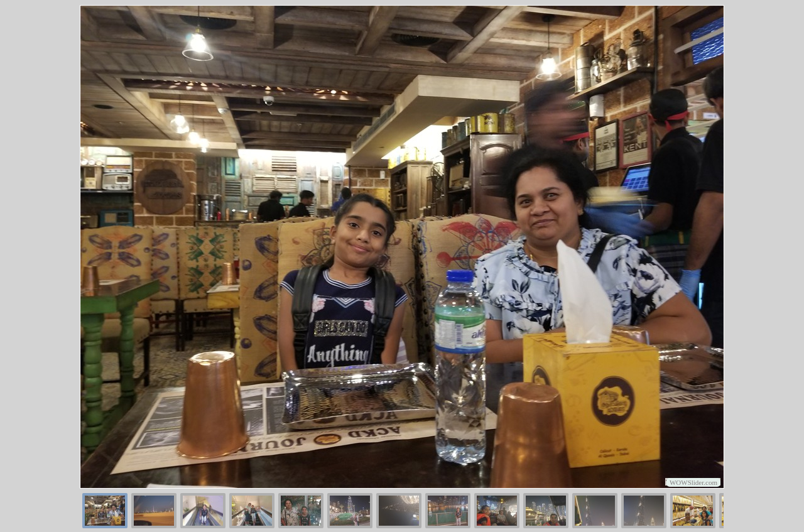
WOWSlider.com (693, 482)
